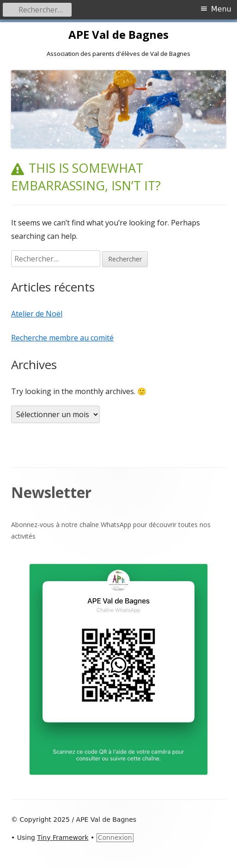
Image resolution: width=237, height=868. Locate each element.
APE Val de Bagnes (118, 35)
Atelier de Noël (37, 314)
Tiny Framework (63, 838)
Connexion (115, 838)
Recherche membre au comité (62, 338)
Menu (221, 9)
